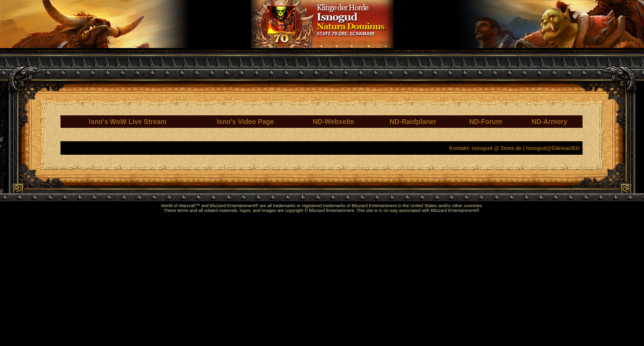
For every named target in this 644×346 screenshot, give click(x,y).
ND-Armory (550, 122)
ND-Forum (486, 122)
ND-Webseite (333, 122)
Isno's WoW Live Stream (128, 122)
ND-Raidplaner (413, 122)
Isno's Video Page (245, 122)
